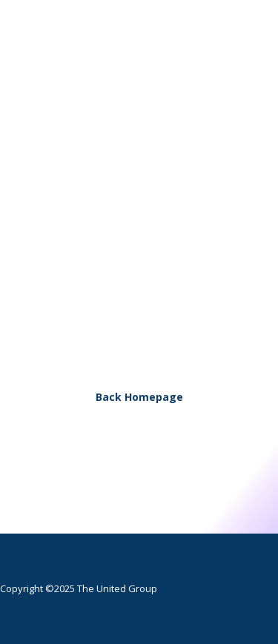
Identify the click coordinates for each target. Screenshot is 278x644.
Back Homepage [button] (139, 397)
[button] (244, 57)
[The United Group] (132, 57)
